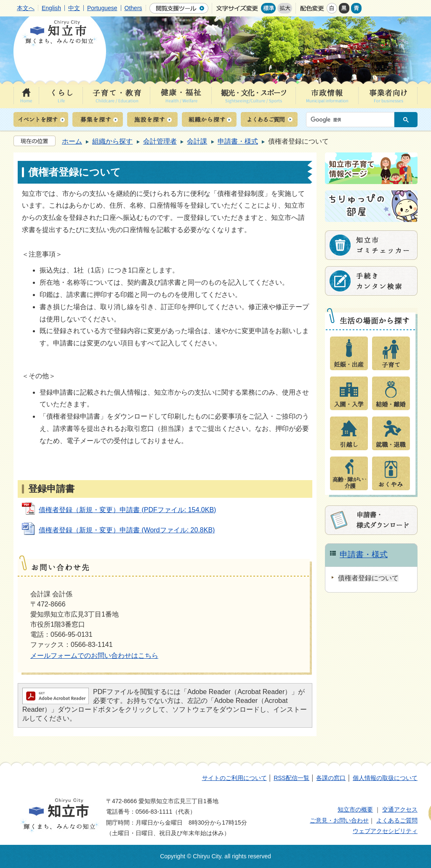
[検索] (352, 120)
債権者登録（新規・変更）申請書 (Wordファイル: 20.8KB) (127, 530)
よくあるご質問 (397, 820)
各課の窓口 (331, 778)
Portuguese (102, 8)
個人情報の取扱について (385, 778)
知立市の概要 (355, 809)
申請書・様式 (238, 141)
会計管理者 (160, 141)
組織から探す (112, 141)
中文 (74, 8)
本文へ (26, 8)
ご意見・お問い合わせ (339, 820)
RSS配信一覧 (291, 778)
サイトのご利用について (234, 778)
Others (133, 8)
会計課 (197, 141)
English (51, 8)
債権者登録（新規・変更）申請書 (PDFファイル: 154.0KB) (127, 510)
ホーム (72, 141)
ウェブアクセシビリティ (385, 831)
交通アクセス (400, 809)
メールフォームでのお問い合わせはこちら (94, 656)
